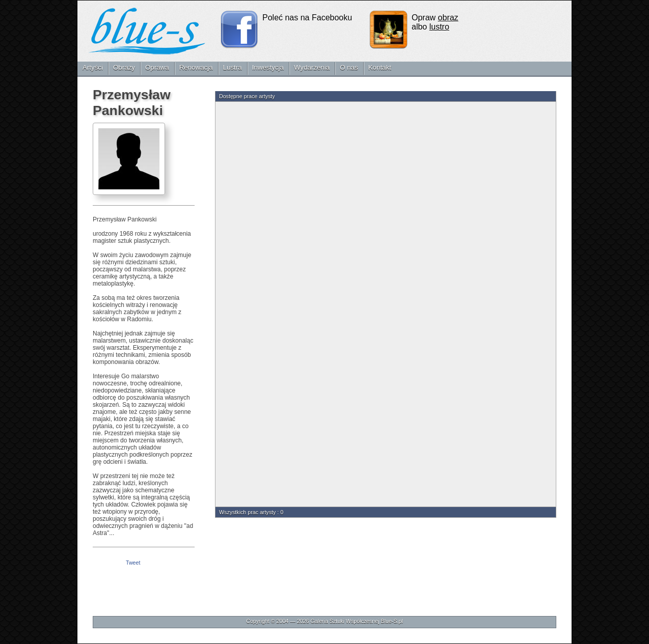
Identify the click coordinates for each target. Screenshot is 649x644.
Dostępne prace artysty (247, 96)
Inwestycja (268, 67)
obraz (448, 18)
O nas (349, 67)
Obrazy (124, 67)
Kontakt (380, 67)
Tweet (133, 563)
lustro (439, 27)
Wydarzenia (312, 67)
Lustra (233, 67)
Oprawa (157, 67)
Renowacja (196, 67)
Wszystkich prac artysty (247, 512)
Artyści (93, 67)
